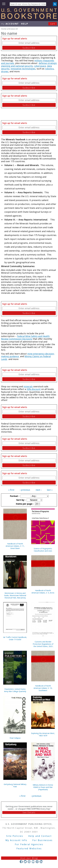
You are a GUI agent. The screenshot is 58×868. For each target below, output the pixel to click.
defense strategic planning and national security (29, 65)
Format (14, 496)
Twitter (25, 862)
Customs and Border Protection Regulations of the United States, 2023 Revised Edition (43, 644)
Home (4, 29)
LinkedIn (41, 862)
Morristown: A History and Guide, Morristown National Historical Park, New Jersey (15, 595)
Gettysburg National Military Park (15, 785)
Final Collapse (15, 738)
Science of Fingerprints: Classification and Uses (43, 550)
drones (5, 71)
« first (11, 490)
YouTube (33, 862)
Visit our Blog (29, 858)
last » (50, 490)
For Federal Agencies (29, 844)
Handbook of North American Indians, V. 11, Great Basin (15, 546)
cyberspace (40, 66)
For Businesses (42, 840)
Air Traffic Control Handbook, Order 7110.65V (15, 638)
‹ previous (25, 490)
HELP (25, 24)
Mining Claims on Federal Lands (26, 358)
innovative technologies (23, 69)
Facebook (21, 862)
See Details (29, 812)
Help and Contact (40, 836)
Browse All (13, 29)
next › (39, 490)
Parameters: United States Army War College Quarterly (15, 690)
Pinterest (37, 862)
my (10, 24)
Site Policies (15, 836)
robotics (49, 69)
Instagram (29, 862)
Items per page (24, 504)
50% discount (34, 389)
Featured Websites (29, 848)
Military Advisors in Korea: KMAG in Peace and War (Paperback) (43, 787)
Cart (53, 24)
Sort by (21, 500)
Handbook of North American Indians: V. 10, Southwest (43, 688)
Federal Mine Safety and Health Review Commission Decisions (25, 338)
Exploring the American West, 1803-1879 (43, 734)
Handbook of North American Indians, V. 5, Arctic (43, 592)
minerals (28, 386)
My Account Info (16, 840)
